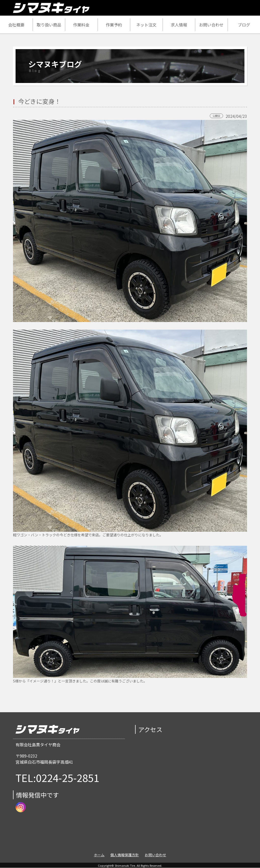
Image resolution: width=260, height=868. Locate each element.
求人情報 (179, 25)
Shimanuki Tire (125, 865)
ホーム (99, 855)
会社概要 (16, 25)
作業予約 (114, 25)
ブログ (244, 25)
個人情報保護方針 (125, 855)
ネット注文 (146, 25)
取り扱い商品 (49, 25)
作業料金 (81, 25)
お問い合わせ (211, 25)
